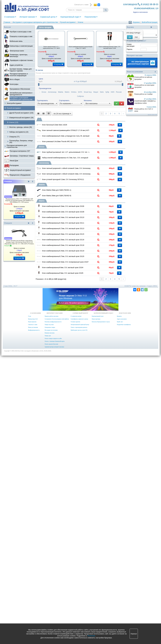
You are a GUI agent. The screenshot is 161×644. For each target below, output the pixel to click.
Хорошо (134, 634)
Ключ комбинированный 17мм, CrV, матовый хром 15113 (77, 406)
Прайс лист (120, 605)
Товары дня (48, 619)
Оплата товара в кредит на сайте (53, 622)
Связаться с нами (33, 608)
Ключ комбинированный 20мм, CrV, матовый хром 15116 (77, 440)
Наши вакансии (32, 605)
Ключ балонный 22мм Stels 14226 (69, 124)
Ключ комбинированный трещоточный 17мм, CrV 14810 (80, 47)
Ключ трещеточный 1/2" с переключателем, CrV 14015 (51, 47)
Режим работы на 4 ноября (143, 94)
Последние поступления (51, 613)
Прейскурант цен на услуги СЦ (79, 613)
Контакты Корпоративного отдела (101, 605)
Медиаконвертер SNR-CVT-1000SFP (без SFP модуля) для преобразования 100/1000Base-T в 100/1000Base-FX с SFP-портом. (19, 200)
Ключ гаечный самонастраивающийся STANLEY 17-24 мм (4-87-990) (77, 142)
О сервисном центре (76, 600)
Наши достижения (33, 611)
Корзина (136, 22)
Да (130, 37)
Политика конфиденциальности (53, 605)
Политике (91, 636)
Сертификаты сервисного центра (79, 602)
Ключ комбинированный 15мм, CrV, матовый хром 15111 (77, 388)
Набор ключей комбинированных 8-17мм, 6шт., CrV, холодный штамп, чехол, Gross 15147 (77, 217)
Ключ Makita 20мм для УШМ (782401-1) (72, 296)
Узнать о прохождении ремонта (79, 611)
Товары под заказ (49, 608)
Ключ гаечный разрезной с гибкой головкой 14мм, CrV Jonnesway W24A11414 (77, 257)
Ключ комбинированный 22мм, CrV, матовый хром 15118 (77, 458)
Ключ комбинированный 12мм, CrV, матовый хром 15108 (77, 354)
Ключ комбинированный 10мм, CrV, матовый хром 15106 (110, 47)
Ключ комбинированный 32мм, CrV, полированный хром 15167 (77, 510)
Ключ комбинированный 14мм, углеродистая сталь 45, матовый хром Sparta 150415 (77, 160)
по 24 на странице (62, 114)
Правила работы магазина (51, 600)
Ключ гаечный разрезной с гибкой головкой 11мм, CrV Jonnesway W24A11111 (77, 239)
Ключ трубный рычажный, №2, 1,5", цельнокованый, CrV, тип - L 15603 (77, 199)
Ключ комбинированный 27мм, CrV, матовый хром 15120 (77, 493)
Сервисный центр (49, 17)
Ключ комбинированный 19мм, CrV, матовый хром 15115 (77, 423)
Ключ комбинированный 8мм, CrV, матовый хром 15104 (77, 527)
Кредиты (119, 600)
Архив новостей (152, 115)
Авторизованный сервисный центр (80, 608)
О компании (10, 17)
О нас (30, 600)
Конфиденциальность (34, 613)
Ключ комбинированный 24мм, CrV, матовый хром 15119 (77, 475)
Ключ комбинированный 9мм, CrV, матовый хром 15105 (77, 545)
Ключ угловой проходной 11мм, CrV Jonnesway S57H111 (77, 274)
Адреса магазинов (140, 12)
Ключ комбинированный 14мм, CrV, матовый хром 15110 (77, 371)
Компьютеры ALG (33, 602)
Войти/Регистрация (150, 22)
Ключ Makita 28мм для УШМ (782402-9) (72, 313)
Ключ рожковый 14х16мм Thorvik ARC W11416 (75, 176)
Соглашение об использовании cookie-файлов (57, 602)
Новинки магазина (49, 616)
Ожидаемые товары (50, 611)
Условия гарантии (75, 605)
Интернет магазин (28, 17)
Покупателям (91, 17)
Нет (136, 37)
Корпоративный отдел (71, 17)
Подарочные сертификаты (124, 608)
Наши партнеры (96, 602)
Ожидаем (17, 223)
